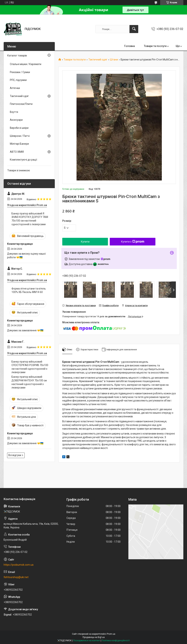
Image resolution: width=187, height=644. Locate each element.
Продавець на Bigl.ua (94, 637)
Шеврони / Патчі (20, 136)
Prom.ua (111, 634)
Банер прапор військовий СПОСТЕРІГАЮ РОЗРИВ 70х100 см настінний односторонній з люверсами (30, 367)
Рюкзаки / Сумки (20, 72)
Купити (85, 242)
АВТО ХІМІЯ (17, 152)
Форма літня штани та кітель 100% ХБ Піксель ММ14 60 (29, 290)
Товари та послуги (155, 46)
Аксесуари (16, 120)
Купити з (133, 242)
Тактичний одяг (98, 60)
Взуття (14, 112)
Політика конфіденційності (116, 641)
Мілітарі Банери (19, 144)
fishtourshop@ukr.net (16, 577)
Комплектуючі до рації (23, 160)
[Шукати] (134, 29)
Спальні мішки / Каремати (26, 64)
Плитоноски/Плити (21, 104)
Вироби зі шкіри (19, 128)
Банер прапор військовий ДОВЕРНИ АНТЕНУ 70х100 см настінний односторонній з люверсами (29, 382)
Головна (129, 46)
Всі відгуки (15, 455)
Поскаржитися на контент (87, 641)
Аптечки (15, 88)
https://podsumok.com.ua (19, 565)
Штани (114, 60)
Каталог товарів (17, 56)
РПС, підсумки (18, 80)
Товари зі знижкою (19, 170)
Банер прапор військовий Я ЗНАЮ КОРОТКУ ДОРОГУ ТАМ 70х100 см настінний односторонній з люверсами (30, 219)
